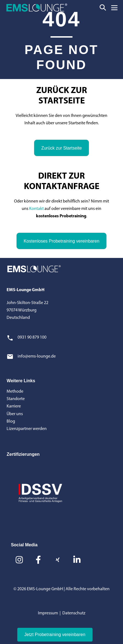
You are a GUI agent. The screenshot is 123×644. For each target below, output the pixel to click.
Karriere (14, 406)
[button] (103, 8)
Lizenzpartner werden (27, 429)
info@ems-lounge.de (37, 356)
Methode (15, 392)
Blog (11, 421)
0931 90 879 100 (32, 338)
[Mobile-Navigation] (114, 8)
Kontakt (36, 209)
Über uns (15, 414)
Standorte (16, 399)
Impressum (48, 613)
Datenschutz (74, 613)
